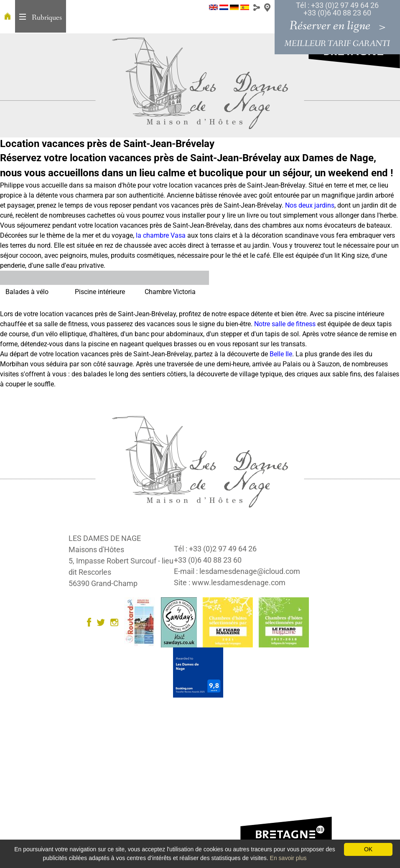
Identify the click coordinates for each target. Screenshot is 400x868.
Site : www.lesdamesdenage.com (230, 582)
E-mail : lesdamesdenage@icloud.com (237, 571)
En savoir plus (288, 858)
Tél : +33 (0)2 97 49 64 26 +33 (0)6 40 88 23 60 (337, 9)
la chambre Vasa (161, 235)
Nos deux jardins (310, 205)
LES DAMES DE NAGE (105, 538)
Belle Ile (281, 354)
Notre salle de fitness (285, 324)
